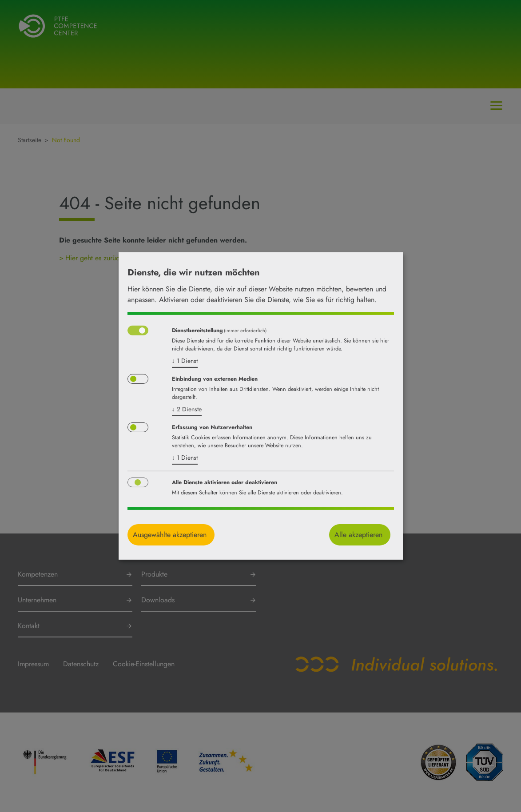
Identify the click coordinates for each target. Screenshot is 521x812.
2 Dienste (187, 409)
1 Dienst (185, 361)
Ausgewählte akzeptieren (170, 535)
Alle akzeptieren (358, 535)
